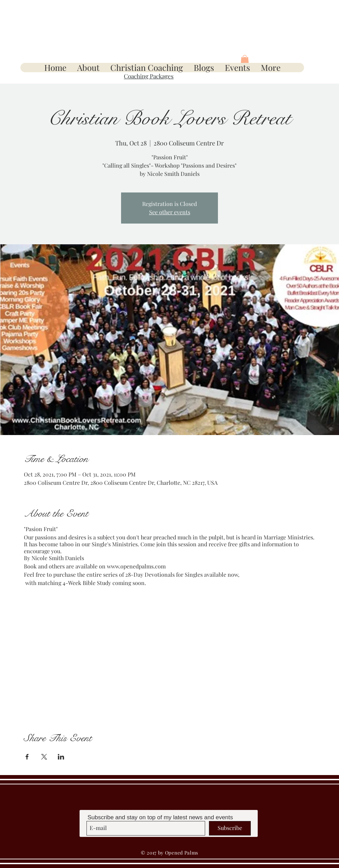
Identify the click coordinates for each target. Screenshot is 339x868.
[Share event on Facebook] (27, 757)
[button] (245, 60)
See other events (170, 212)
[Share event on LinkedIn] (61, 757)
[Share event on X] (44, 757)
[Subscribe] (230, 828)
